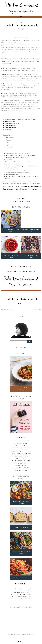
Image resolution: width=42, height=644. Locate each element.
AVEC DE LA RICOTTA (24, 444)
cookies (22, 455)
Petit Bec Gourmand (14, 638)
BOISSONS (26, 447)
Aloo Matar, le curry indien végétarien (21, 506)
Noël (29, 466)
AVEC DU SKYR (18, 447)
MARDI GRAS (23, 466)
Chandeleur (15, 455)
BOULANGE (18, 449)
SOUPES (18, 473)
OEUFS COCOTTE (18, 467)
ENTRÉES (13, 457)
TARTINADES (18, 474)
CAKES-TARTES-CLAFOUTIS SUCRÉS (21, 454)
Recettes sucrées (26, 202)
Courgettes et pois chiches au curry (21, 556)
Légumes (24, 462)
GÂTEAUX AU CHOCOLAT (24, 459)
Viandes (25, 474)
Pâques (26, 467)
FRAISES (14, 459)
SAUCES (13, 473)
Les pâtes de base (17, 464)
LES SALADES (27, 464)
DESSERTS (17, 202)
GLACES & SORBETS (24, 461)
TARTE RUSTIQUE (26, 473)
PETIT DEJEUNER (18, 471)
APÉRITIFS (15, 444)
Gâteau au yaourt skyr (21, 531)
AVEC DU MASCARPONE (21, 446)
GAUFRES (15, 461)
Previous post (7, 314)
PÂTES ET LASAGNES (21, 469)
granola (18, 462)
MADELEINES (15, 466)
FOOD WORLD (28, 457)
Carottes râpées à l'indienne (21, 581)
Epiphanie (20, 457)
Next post (37, 314)
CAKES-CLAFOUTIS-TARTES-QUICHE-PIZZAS (21, 451)
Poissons (26, 471)
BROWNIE (25, 449)
